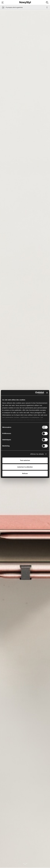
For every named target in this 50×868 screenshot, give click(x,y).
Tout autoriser (25, 460)
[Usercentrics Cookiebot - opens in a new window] (35, 393)
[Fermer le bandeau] (47, 393)
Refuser (25, 473)
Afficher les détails (37, 454)
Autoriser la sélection (25, 467)
